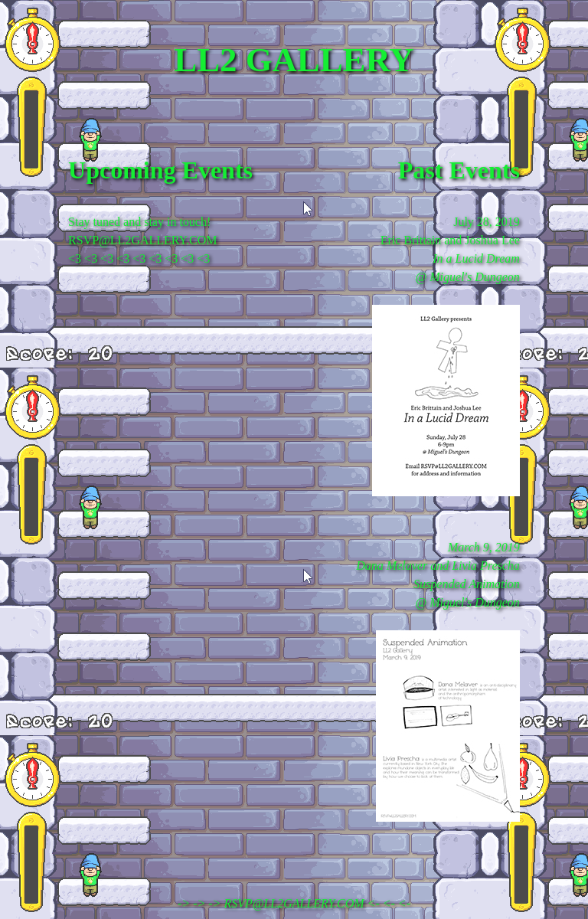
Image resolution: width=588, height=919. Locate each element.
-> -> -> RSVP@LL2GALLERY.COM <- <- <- (294, 903)
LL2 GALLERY (294, 60)
